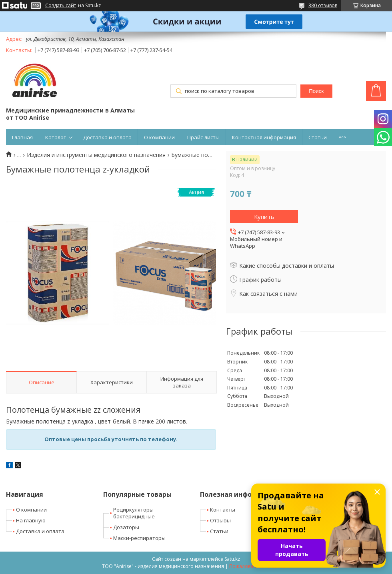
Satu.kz (232, 559)
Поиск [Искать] (316, 91)
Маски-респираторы (139, 538)
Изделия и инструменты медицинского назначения (96, 155)
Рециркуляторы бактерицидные (134, 513)
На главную (31, 520)
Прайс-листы (203, 137)
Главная (22, 137)
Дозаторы (126, 527)
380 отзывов (323, 5)
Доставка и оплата (107, 137)
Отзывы (220, 520)
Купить (264, 217)
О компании (159, 137)
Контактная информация (264, 137)
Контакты (223, 510)
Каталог (55, 137)
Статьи (318, 137)
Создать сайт (61, 6)
